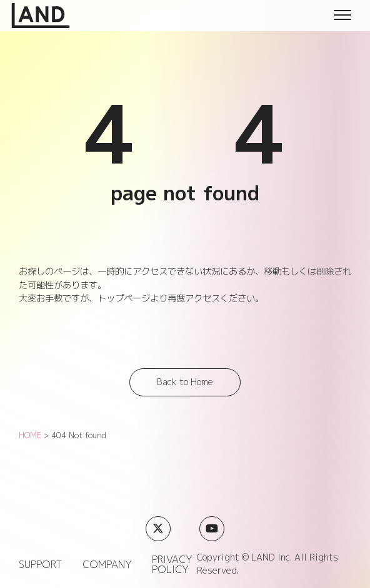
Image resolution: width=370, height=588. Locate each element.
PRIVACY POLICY (172, 564)
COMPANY (107, 564)
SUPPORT (41, 564)
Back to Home (185, 382)
